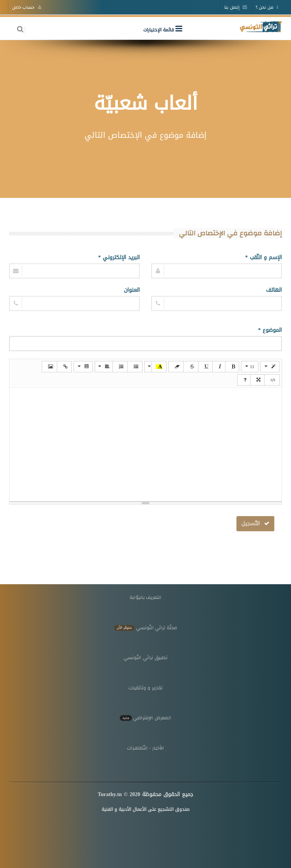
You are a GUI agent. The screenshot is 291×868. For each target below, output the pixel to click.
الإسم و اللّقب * (264, 257)
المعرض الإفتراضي (145, 718)
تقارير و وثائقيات (145, 688)
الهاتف (274, 290)
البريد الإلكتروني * (119, 257)
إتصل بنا (236, 7)
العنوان (132, 290)
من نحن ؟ (267, 7)
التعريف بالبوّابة (146, 597)
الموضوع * (270, 330)
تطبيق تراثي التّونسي (145, 657)
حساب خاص (27, 7)
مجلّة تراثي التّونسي (145, 628)
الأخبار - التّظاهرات (145, 748)
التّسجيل (255, 523)
